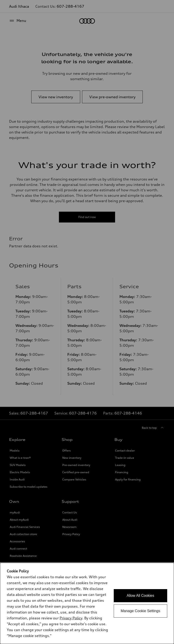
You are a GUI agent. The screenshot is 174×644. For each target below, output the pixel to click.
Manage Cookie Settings (140, 611)
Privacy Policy (71, 618)
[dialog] (87, 603)
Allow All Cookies (140, 596)
